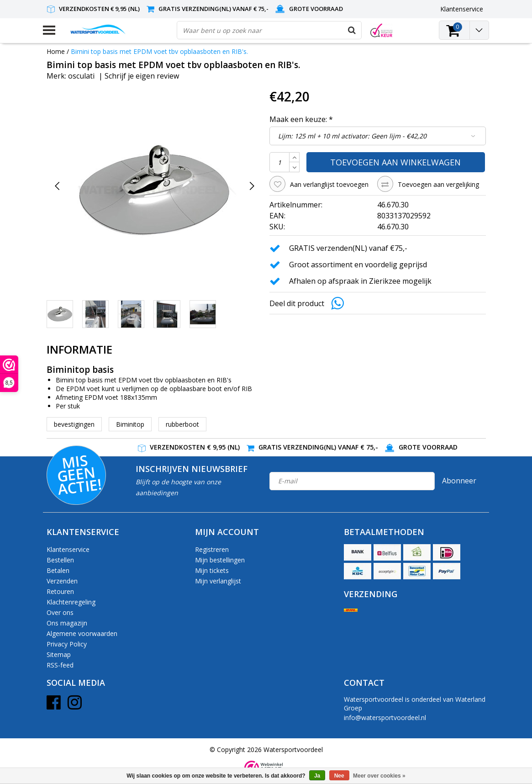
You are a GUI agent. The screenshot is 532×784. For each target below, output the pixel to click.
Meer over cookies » (379, 776)
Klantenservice (68, 549)
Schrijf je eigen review (142, 76)
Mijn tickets (212, 570)
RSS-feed (60, 665)
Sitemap (59, 654)
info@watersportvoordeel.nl (385, 718)
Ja (317, 776)
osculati (81, 76)
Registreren (212, 549)
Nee (339, 776)
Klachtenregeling (71, 602)
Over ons (60, 612)
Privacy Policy (67, 644)
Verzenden (62, 581)
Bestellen (60, 560)
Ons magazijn (67, 623)
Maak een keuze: (301, 119)
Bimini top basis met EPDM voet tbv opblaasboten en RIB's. (159, 51)
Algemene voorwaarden (82, 633)
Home (56, 51)
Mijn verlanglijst (218, 581)
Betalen (58, 570)
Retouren (60, 591)
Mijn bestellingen (220, 560)
